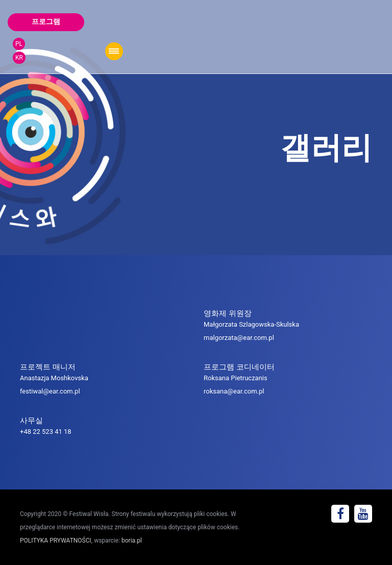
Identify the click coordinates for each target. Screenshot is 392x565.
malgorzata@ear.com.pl (239, 338)
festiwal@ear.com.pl (50, 391)
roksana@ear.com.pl (234, 391)
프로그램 (46, 21)
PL (19, 44)
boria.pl (132, 541)
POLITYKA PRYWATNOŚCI (56, 541)
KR (19, 58)
